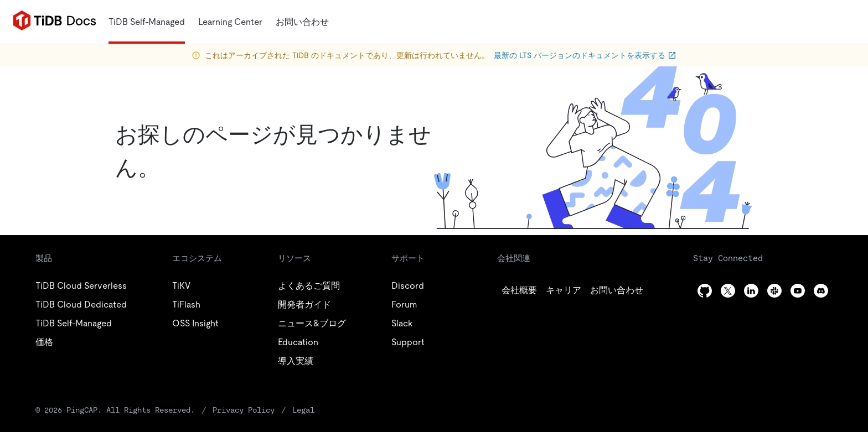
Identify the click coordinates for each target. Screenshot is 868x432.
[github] (519, 290)
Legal (303, 410)
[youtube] (798, 291)
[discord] (821, 291)
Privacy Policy (244, 410)
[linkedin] (617, 290)
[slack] (774, 291)
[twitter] (564, 290)
